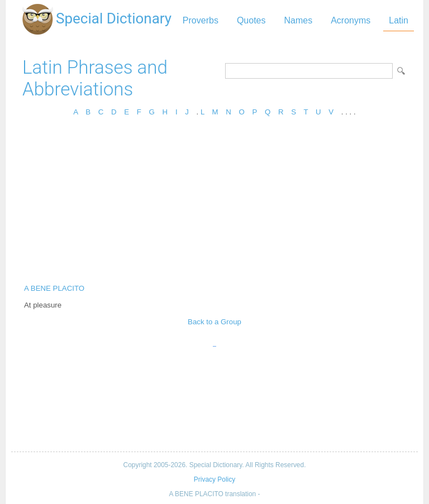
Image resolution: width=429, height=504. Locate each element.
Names (298, 20)
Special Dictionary (114, 18)
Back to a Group (214, 322)
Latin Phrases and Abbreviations (95, 78)
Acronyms (351, 20)
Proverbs (201, 20)
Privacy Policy (214, 479)
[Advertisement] (214, 204)
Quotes (251, 20)
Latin (399, 20)
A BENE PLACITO (54, 288)
